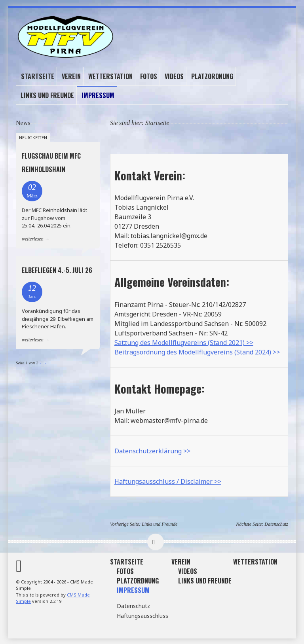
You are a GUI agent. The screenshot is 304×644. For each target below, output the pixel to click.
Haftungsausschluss (142, 615)
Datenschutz (276, 524)
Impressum (98, 95)
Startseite (38, 76)
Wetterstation (110, 76)
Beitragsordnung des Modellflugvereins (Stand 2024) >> (197, 352)
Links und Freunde (47, 95)
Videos (174, 76)
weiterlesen (33, 239)
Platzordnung (212, 76)
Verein (71, 76)
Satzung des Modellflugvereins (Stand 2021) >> (184, 342)
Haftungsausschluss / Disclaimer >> (168, 481)
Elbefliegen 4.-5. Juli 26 (57, 270)
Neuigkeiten (33, 137)
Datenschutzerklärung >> (152, 451)
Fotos (149, 76)
